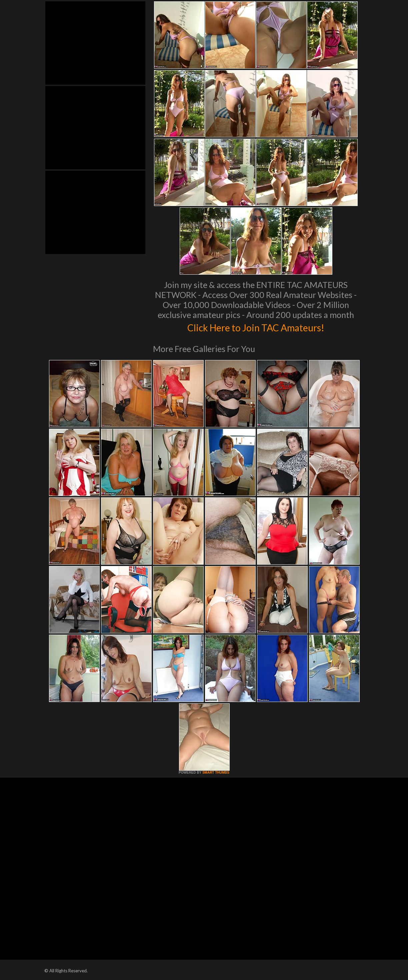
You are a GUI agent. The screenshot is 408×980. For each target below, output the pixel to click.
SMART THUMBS (216, 772)
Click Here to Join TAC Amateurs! (256, 327)
